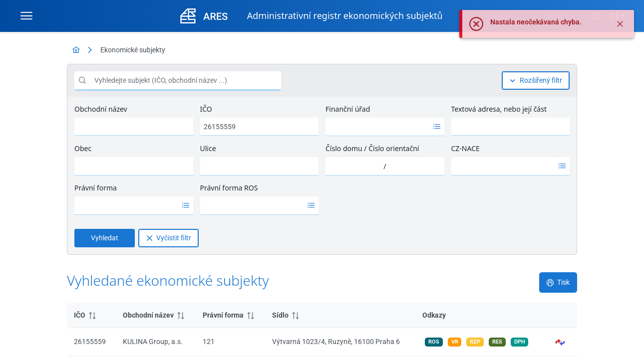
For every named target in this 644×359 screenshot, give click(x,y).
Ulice (208, 148)
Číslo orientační (394, 148)
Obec (83, 148)
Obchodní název (101, 109)
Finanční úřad (348, 109)
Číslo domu (344, 148)
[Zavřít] (620, 26)
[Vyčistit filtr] (168, 238)
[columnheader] (91, 316)
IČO (206, 109)
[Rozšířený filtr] (536, 81)
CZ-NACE (466, 148)
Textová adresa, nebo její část (499, 109)
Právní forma (96, 188)
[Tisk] (558, 282)
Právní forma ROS (229, 188)
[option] (377, 127)
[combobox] (377, 127)
